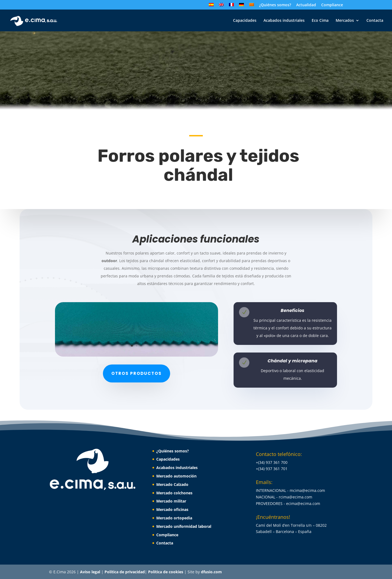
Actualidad (306, 5)
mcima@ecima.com (307, 490)
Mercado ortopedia (174, 518)
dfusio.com (211, 572)
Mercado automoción (176, 476)
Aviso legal (91, 572)
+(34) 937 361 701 (272, 469)
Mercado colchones (174, 493)
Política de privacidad (125, 572)
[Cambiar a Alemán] (241, 6)
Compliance (332, 5)
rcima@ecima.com (295, 497)
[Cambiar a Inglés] (221, 6)
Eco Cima (320, 21)
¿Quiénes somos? (275, 5)
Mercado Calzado (172, 484)
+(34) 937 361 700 (272, 462)
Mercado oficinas (172, 509)
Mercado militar (171, 501)
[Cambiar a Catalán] (252, 6)
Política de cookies (166, 572)
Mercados (345, 21)
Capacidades (245, 21)
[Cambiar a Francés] (231, 6)
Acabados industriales (284, 21)
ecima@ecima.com (303, 503)
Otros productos (137, 373)
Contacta (375, 21)
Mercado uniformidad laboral (184, 526)
